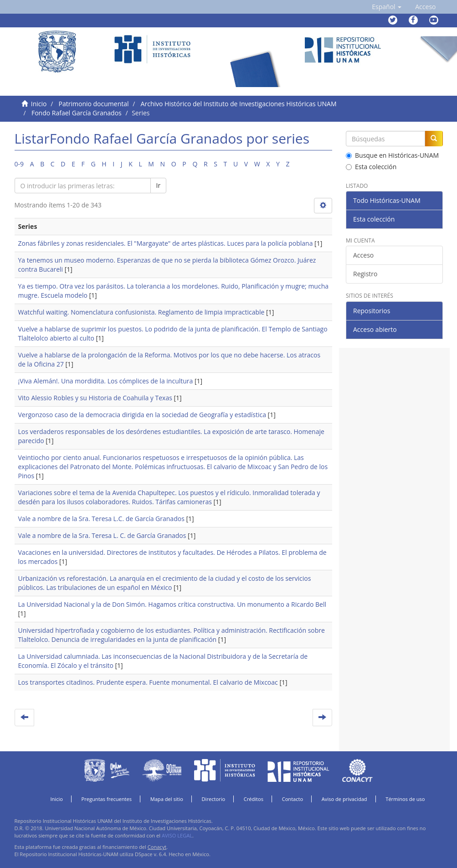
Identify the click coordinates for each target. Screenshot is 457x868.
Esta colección (371, 167)
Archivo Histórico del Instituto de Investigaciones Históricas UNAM (239, 104)
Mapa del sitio (167, 799)
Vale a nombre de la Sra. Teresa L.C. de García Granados (101, 519)
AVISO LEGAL (177, 835)
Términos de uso (405, 799)
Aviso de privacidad (344, 799)
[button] (387, 7)
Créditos (254, 799)
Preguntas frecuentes (107, 799)
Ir (159, 185)
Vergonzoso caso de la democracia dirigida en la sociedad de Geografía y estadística (142, 415)
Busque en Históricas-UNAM (392, 155)
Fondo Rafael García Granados (77, 113)
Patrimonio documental (94, 104)
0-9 (19, 164)
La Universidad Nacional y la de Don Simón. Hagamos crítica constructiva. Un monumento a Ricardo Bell (172, 604)
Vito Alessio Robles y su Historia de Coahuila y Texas (95, 398)
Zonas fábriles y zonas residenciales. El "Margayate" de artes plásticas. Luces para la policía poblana (166, 243)
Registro (365, 274)
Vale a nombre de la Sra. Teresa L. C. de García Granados (102, 535)
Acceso (363, 255)
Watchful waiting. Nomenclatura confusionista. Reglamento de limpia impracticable (141, 312)
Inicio (39, 104)
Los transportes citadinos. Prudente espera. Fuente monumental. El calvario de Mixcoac (148, 682)
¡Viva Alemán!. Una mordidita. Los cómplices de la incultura (106, 381)
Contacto (293, 799)
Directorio (214, 799)
